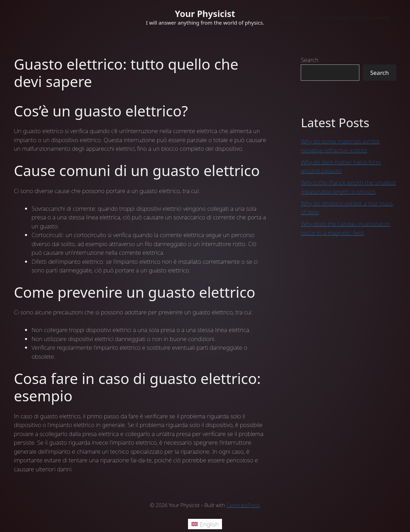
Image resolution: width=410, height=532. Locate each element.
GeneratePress (243, 505)
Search (310, 60)
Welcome (288, 17)
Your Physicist (205, 14)
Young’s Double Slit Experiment (351, 17)
